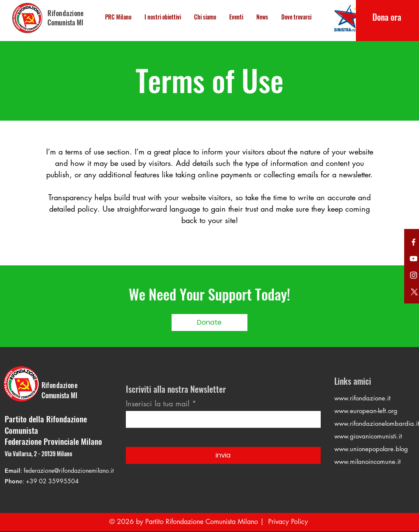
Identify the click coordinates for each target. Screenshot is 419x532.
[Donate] (209, 323)
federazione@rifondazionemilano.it (69, 470)
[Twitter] (413, 242)
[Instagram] (413, 275)
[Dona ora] (387, 17)
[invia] (223, 455)
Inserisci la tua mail (158, 403)
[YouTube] (413, 259)
